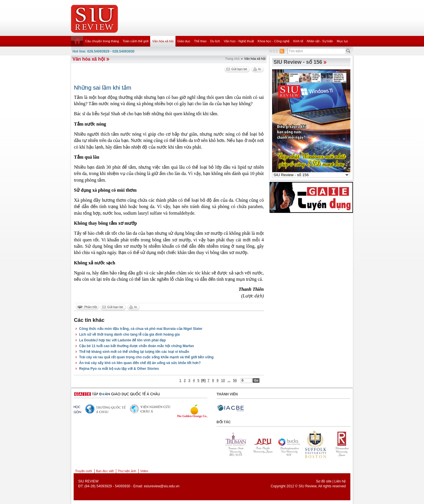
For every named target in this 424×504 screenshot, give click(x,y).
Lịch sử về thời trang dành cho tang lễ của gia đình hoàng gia (129, 334)
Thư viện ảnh (127, 471)
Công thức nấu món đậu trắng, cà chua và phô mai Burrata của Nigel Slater (141, 329)
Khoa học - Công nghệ (274, 41)
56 (235, 380)
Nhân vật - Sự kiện (320, 41)
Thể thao (200, 41)
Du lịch (215, 41)
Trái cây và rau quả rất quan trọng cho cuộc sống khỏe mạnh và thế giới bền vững (146, 357)
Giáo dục (184, 41)
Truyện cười (84, 471)
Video (144, 471)
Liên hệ (340, 481)
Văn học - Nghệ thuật (239, 41)
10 (223, 380)
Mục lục (343, 41)
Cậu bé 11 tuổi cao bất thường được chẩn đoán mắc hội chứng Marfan (136, 346)
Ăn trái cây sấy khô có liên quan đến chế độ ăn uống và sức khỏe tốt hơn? (140, 363)
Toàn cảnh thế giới (135, 41)
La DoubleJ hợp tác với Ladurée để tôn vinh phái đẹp (122, 340)
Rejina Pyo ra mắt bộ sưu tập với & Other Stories (119, 369)
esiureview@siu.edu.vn (162, 486)
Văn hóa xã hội (163, 41)
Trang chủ (232, 59)
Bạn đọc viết (105, 471)
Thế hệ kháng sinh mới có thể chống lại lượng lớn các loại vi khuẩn (134, 352)
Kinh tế (298, 41)
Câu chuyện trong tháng (102, 41)
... (229, 380)
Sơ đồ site (324, 481)
